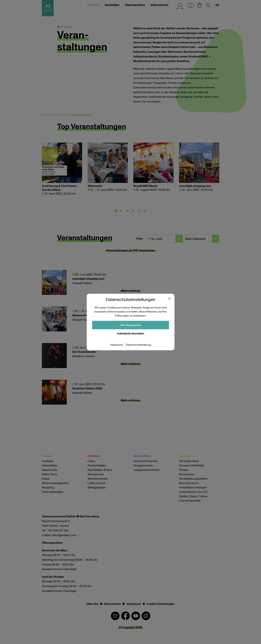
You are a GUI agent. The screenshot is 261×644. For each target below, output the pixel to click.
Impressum (116, 345)
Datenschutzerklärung (138, 345)
